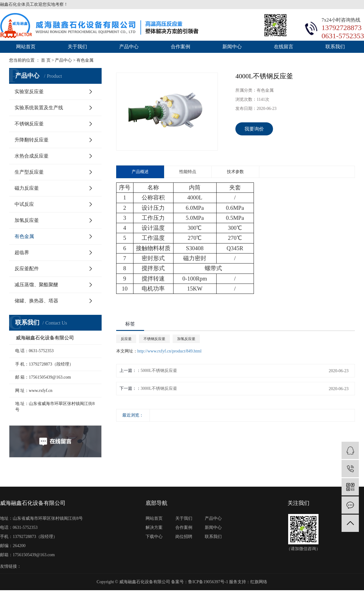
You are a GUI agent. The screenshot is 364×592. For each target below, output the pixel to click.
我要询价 (254, 129)
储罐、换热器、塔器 (36, 301)
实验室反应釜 (29, 92)
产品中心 (129, 47)
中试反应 (24, 204)
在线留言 (284, 47)
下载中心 (154, 537)
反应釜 (126, 339)
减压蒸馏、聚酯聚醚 (36, 285)
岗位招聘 (184, 537)
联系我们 (335, 47)
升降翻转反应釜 (32, 140)
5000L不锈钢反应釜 (159, 371)
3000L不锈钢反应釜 (159, 388)
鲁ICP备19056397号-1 (208, 582)
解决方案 (154, 527)
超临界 (22, 252)
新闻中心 (232, 47)
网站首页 (26, 47)
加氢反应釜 (27, 220)
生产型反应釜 (29, 172)
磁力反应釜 (27, 188)
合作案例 (180, 47)
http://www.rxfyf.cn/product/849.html (170, 351)
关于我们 (77, 47)
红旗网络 (259, 582)
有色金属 (24, 236)
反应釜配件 (27, 269)
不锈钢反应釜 (29, 124)
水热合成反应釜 (32, 156)
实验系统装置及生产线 (39, 108)
